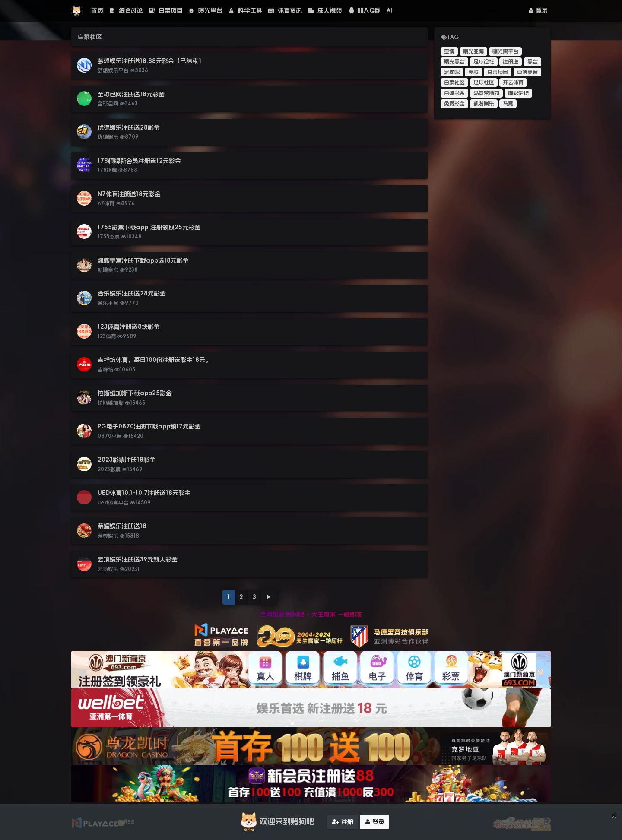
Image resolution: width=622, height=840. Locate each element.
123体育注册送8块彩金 (129, 326)
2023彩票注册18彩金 (127, 460)
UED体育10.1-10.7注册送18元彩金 (144, 493)
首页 (97, 10)
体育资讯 (285, 10)
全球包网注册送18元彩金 (131, 94)
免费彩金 (454, 104)
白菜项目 (166, 10)
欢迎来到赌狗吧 (276, 823)
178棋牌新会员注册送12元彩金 (139, 161)
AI (389, 10)
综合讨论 (126, 10)
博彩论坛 (518, 93)
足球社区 (484, 82)
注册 (343, 823)
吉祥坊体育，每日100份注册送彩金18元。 (154, 360)
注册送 (511, 62)
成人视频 (325, 10)
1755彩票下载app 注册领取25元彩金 (149, 227)
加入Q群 (364, 10)
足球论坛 (484, 62)
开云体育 (513, 82)
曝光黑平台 (505, 51)
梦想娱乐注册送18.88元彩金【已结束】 (151, 61)
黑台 (533, 62)
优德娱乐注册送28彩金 (129, 127)
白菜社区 (454, 82)
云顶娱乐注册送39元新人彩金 (138, 559)
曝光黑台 (206, 10)
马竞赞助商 (486, 93)
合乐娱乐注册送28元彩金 (132, 293)
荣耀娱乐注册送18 (122, 526)
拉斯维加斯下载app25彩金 (135, 393)
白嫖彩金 (454, 93)
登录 (538, 10)
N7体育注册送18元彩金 (129, 194)
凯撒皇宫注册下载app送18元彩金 (143, 260)
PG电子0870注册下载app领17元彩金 (149, 426)
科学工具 (245, 10)
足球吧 (452, 72)
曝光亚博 (473, 51)
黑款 (473, 72)
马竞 (508, 104)
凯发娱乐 (484, 104)
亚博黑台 (527, 72)
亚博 (449, 51)
